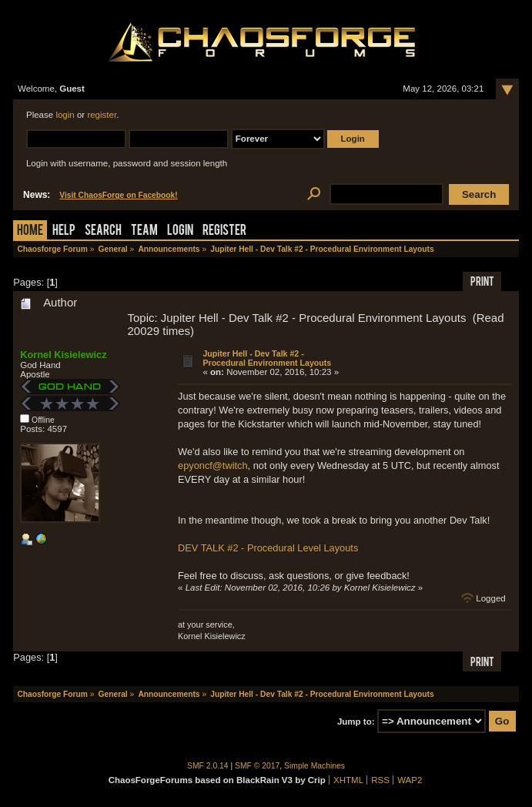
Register (224, 231)
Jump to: (356, 722)
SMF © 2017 (257, 766)
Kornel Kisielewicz (63, 355)
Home (30, 231)
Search (103, 231)
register (102, 115)
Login (180, 231)
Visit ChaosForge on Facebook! (118, 195)
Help (64, 231)
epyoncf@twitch (213, 465)
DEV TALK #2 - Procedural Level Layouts (268, 548)
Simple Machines (315, 766)
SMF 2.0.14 (208, 766)
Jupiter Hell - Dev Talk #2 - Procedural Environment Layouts (267, 358)
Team (144, 231)
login (65, 115)
